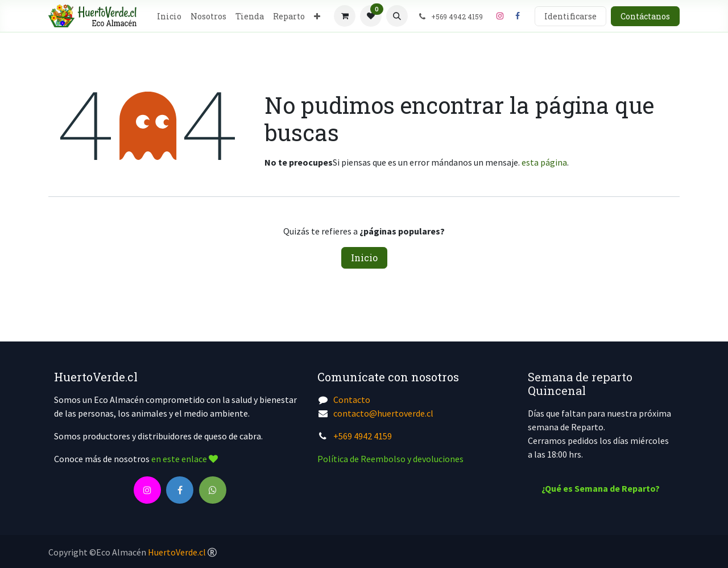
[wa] (213, 490)
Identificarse (570, 16)
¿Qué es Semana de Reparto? (601, 488)
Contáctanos (645, 16)
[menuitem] (169, 16)
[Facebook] (518, 16)
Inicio (364, 258)
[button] (397, 16)
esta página (544, 162)
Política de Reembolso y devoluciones (390, 459)
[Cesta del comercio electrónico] (345, 16)
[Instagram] (500, 16)
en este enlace (185, 459)
